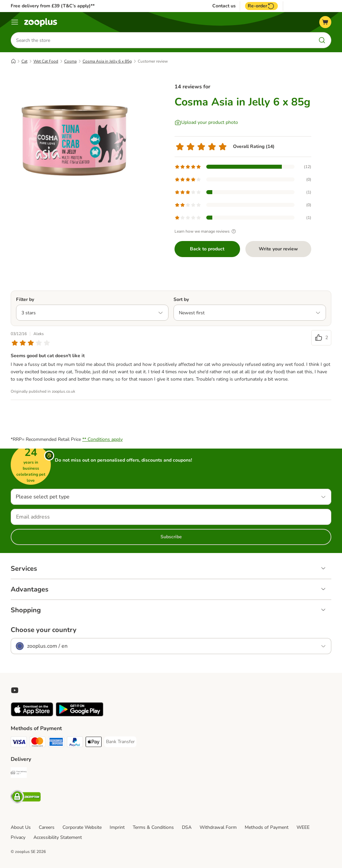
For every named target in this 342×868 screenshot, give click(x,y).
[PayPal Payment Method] (75, 743)
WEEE (303, 827)
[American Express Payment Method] (56, 743)
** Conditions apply (102, 439)
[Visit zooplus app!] (32, 715)
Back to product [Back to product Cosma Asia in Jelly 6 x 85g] (207, 249)
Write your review (278, 249)
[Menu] (15, 22)
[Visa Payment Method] (19, 743)
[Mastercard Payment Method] (37, 743)
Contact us (224, 6)
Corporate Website (82, 827)
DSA (187, 827)
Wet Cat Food (46, 61)
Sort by (181, 299)
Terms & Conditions (153, 827)
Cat (24, 61)
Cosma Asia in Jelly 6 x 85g (107, 61)
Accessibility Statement (58, 837)
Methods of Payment (267, 827)
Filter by (25, 299)
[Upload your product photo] (206, 123)
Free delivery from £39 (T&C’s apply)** (53, 6)
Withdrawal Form (218, 827)
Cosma (70, 61)
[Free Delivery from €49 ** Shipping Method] (19, 774)
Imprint (117, 827)
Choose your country (44, 630)
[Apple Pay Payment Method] (94, 743)
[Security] (26, 798)
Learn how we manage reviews (206, 231)
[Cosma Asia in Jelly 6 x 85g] (74, 139)
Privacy (18, 837)
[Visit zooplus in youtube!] (15, 690)
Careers (47, 827)
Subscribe (171, 537)
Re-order (261, 6)
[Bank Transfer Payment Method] (120, 742)
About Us (21, 827)
